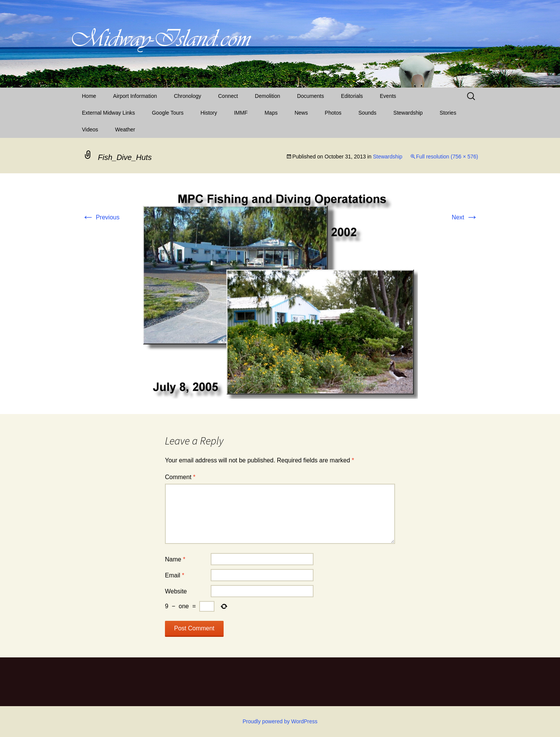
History (209, 113)
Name (175, 559)
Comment (180, 477)
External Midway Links (108, 113)
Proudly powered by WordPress (280, 721)
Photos (333, 113)
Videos (90, 129)
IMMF (241, 113)
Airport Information (135, 96)
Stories (448, 113)
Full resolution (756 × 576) (447, 157)
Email (175, 575)
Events (388, 96)
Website (176, 591)
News (301, 113)
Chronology (187, 96)
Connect (228, 96)
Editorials (352, 96)
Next (465, 217)
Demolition (267, 96)
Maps (271, 113)
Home (89, 96)
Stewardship (408, 113)
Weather (125, 129)
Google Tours (168, 113)
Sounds (367, 113)
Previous (101, 217)
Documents (311, 96)
